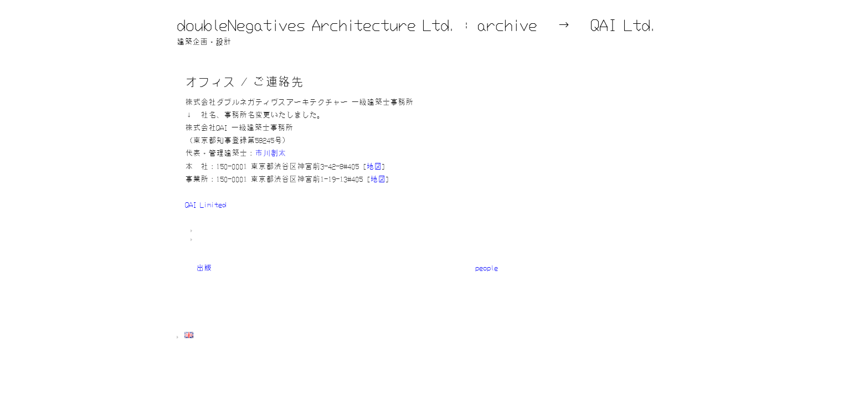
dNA (260, 231)
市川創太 (270, 153)
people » (492, 268)
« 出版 (198, 268)
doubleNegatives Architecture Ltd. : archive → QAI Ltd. (417, 25)
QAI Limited (206, 204)
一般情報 (248, 240)
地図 (374, 166)
